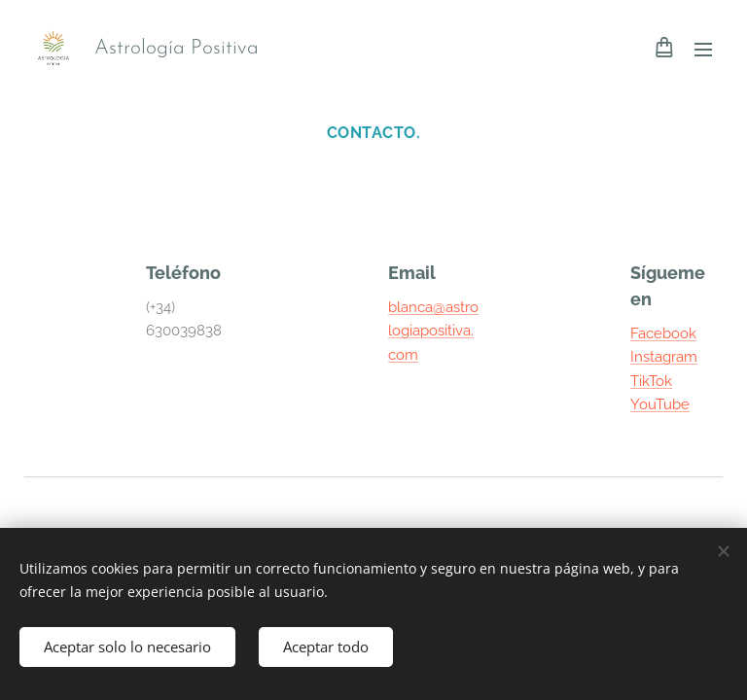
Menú (703, 50)
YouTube (660, 404)
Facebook (663, 333)
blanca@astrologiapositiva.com (433, 331)
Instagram (664, 357)
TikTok (651, 381)
